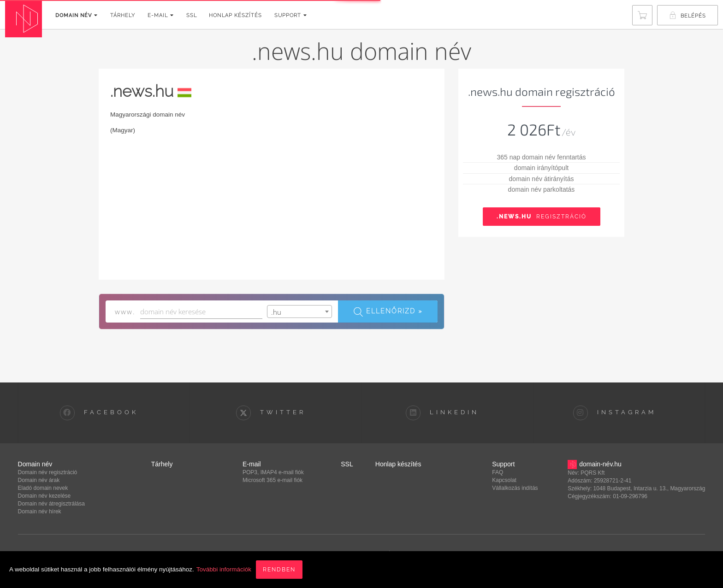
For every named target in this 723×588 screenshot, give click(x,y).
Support (291, 15)
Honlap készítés (235, 15)
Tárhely (123, 15)
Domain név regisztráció (48, 472)
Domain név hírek (40, 512)
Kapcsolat (504, 480)
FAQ (498, 472)
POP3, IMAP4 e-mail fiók (273, 472)
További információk (224, 569)
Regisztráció (542, 217)
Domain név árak (39, 480)
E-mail (161, 15)
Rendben (279, 570)
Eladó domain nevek (43, 488)
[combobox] (300, 312)
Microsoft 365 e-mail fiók (273, 480)
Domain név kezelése (44, 496)
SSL (192, 15)
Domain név (77, 15)
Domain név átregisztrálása (51, 504)
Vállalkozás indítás (515, 488)
